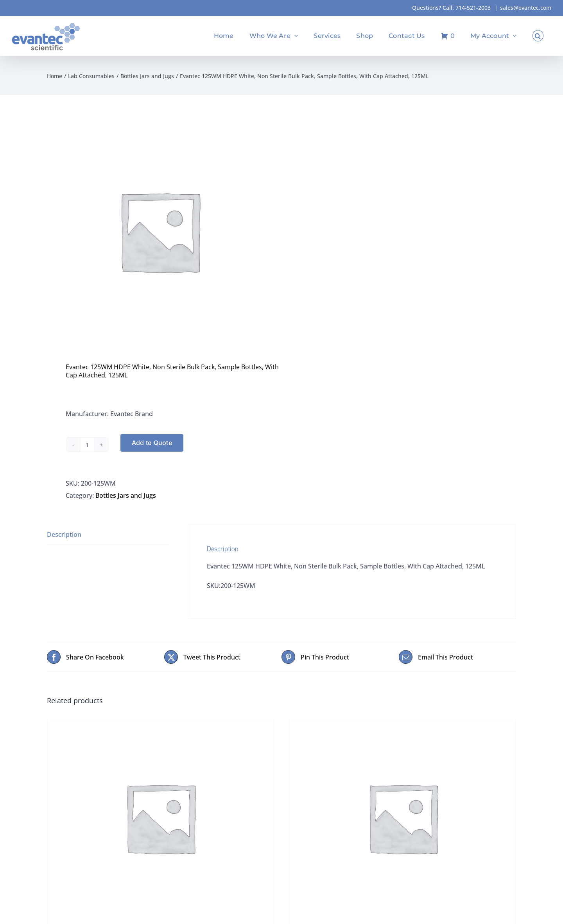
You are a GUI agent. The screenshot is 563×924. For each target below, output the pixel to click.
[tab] (108, 535)
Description (64, 534)
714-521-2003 (473, 8)
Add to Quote (152, 443)
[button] (538, 36)
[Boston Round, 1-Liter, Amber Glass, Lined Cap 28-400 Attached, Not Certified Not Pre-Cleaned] (160, 818)
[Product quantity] (87, 445)
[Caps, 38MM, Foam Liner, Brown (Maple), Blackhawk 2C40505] (403, 818)
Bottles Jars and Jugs (126, 495)
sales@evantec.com (526, 8)
